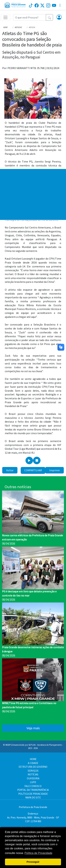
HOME (33, 759)
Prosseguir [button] (33, 862)
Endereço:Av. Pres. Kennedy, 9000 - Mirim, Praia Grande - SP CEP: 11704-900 (33, 817)
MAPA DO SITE (33, 798)
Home (6, 27)
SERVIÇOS (33, 771)
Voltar (10, 470)
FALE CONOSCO (33, 786)
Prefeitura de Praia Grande (33, 807)
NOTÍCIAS (33, 774)
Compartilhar (33, 470)
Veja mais (33, 728)
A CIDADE (33, 763)
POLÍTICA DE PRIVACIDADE (33, 794)
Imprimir (55, 470)
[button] (59, 17)
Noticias (18, 27)
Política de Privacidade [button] (38, 853)
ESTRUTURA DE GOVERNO (33, 767)
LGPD (33, 782)
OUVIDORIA (33, 778)
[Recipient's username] (29, 17)
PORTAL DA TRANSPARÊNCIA (33, 790)
